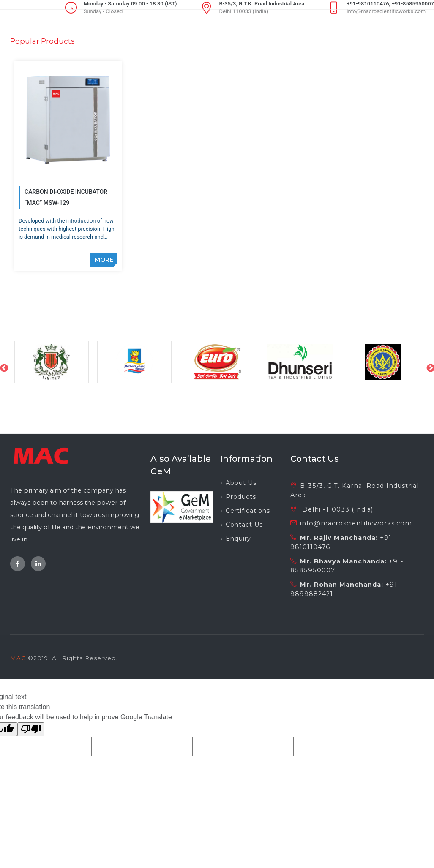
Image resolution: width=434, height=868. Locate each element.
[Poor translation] (31, 715)
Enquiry (238, 525)
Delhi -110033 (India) (337, 495)
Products (241, 483)
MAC (18, 644)
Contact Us (244, 511)
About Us (241, 469)
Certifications (248, 497)
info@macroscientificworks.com (356, 509)
